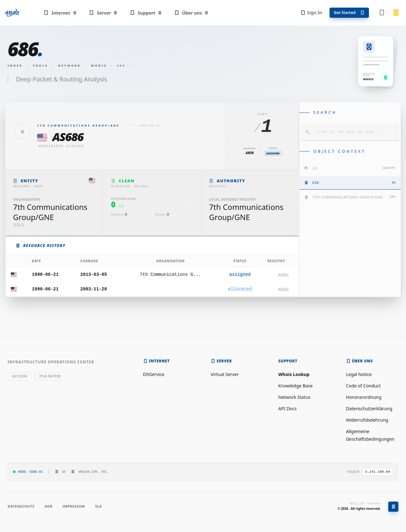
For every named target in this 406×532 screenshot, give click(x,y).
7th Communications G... (170, 275)
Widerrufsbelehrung (367, 420)
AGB (49, 506)
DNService (154, 374)
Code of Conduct (363, 386)
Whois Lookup (294, 374)
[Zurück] (23, 132)
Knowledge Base (295, 386)
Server (103, 13)
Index (15, 65)
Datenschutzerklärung (369, 409)
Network (69, 65)
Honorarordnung (364, 397)
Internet (60, 13)
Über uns (191, 13)
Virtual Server (225, 374)
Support (146, 13)
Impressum (74, 506)
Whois (99, 65)
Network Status (294, 397)
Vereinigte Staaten (61, 146)
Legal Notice (359, 374)
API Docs (287, 409)
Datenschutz (21, 506)
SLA (98, 506)
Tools (40, 65)
